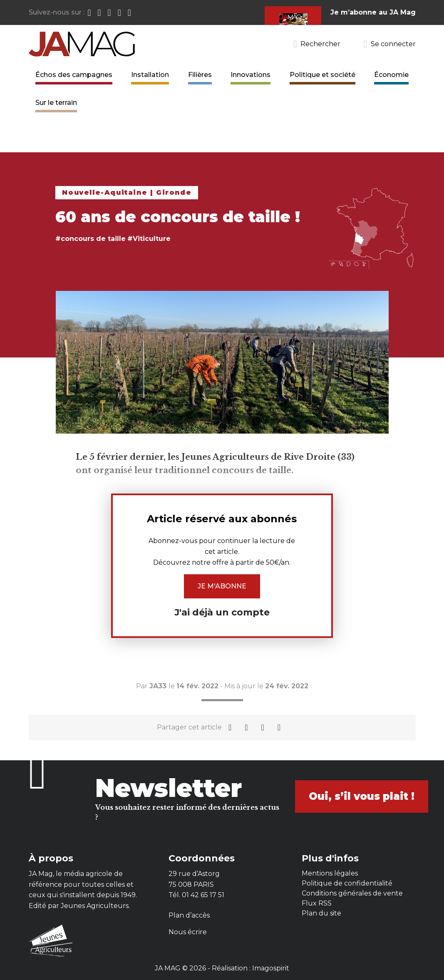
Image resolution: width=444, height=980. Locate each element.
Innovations (251, 75)
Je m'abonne (222, 586)
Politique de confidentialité (347, 883)
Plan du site (321, 913)
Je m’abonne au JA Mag (373, 12)
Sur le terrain (56, 103)
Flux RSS (317, 903)
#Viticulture (149, 239)
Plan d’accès (189, 915)
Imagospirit (271, 968)
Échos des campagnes (74, 75)
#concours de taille (91, 239)
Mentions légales (330, 873)
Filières (200, 75)
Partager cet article (189, 727)
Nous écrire (188, 932)
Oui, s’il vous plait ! (362, 796)
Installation (150, 75)
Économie (391, 75)
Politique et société (322, 75)
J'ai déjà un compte (222, 612)
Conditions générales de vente (352, 893)
